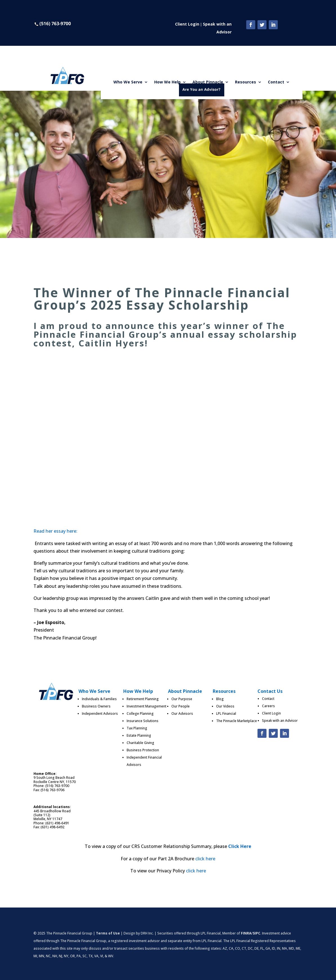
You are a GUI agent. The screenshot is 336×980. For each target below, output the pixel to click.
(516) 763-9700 (57, 786)
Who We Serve (128, 82)
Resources (246, 82)
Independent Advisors (100, 714)
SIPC (257, 933)
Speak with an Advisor (280, 721)
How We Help (167, 82)
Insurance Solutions (143, 721)
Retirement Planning (143, 699)
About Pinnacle (208, 82)
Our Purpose (182, 699)
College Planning (140, 714)
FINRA (246, 933)
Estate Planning (139, 735)
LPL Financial (226, 714)
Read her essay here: (55, 531)
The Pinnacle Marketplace (237, 721)
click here (205, 859)
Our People (181, 706)
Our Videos (225, 706)
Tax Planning (137, 728)
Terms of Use (108, 933)
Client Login (187, 24)
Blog (220, 699)
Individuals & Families (99, 699)
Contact (276, 82)
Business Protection (143, 750)
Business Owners (96, 706)
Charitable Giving (140, 743)
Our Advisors (182, 714)
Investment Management (146, 706)
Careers (268, 706)
